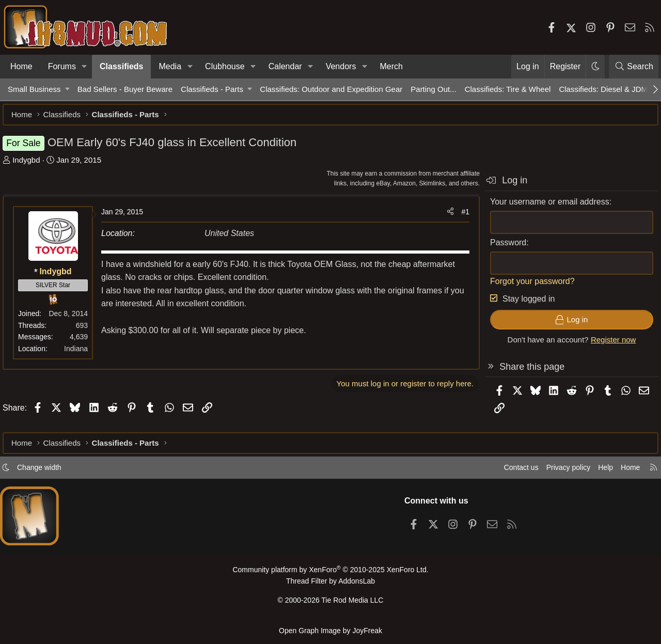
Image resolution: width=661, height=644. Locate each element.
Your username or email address (545, 207)
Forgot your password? (527, 286)
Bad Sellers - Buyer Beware (125, 89)
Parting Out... (433, 89)
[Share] (445, 217)
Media (170, 66)
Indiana (81, 354)
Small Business (34, 89)
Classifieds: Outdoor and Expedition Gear (331, 89)
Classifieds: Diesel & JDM (603, 89)
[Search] (634, 67)
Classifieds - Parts (212, 89)
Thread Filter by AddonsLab (330, 585)
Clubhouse (225, 66)
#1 (460, 217)
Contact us (506, 472)
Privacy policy (556, 472)
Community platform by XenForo (330, 574)
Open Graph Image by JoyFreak (330, 630)
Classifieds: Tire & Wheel (508, 89)
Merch (391, 66)
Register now (608, 345)
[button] (84, 67)
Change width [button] (50, 472)
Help (596, 472)
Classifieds (121, 66)
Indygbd (31, 165)
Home (21, 66)
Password (503, 248)
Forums (62, 66)
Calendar (285, 66)
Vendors (341, 66)
